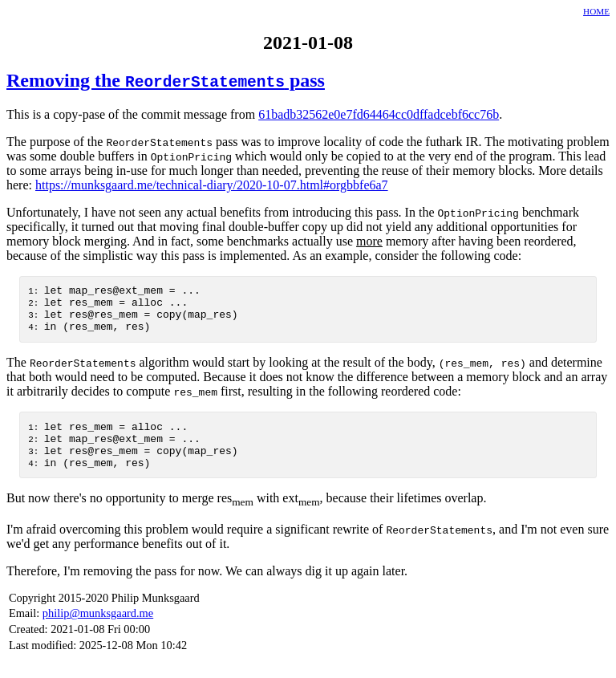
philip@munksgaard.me (98, 632)
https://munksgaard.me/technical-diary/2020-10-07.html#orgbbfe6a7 (212, 185)
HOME (596, 11)
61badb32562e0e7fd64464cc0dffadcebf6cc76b (379, 114)
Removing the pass (166, 80)
